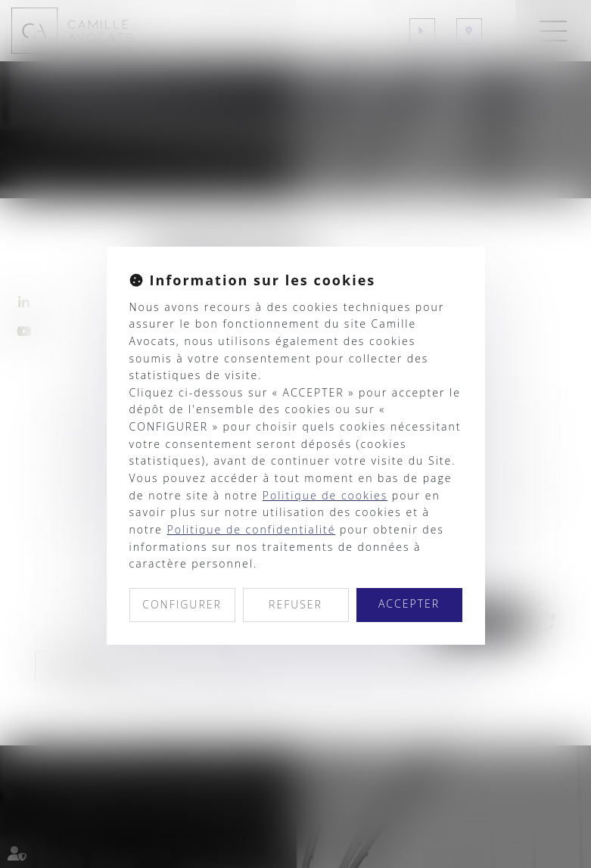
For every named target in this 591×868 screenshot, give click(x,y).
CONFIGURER (182, 604)
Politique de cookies (325, 495)
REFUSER (295, 604)
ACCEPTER (409, 604)
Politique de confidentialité (251, 529)
